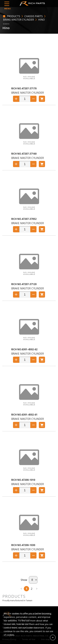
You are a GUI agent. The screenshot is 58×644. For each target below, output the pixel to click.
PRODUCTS (13, 16)
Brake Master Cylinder (18, 20)
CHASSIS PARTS (34, 16)
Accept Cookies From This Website (53, 638)
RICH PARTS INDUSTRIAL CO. (33, 3)
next (37, 589)
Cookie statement (35, 628)
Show (24, 580)
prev (21, 589)
